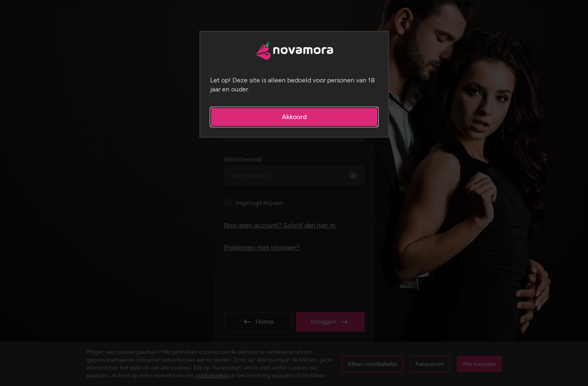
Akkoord (294, 117)
